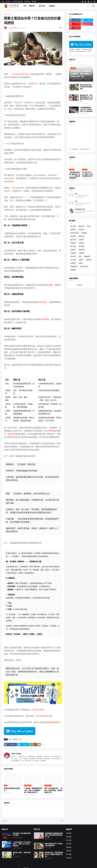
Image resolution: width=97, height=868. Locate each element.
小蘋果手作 (32, 84)
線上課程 (73, 260)
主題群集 (69, 833)
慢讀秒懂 (75, 149)
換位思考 (73, 236)
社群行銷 (73, 256)
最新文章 (32, 6)
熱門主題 (42, 6)
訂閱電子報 (27, 1)
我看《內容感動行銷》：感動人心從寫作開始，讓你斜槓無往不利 (53, 790)
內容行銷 (69, 840)
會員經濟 (73, 243)
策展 (80, 256)
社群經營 (81, 253)
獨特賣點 (49, 285)
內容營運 (69, 837)
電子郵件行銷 (84, 266)
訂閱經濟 (73, 263)
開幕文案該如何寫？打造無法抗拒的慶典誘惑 (86, 87)
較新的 (5, 821)
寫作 (20, 739)
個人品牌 (73, 226)
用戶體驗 (81, 246)
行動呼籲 (45, 319)
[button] (89, 6)
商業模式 (73, 230)
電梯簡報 (73, 270)
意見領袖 (16, 188)
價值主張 (81, 226)
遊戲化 (81, 263)
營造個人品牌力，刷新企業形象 (22, 853)
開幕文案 (12, 434)
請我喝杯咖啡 (52, 722)
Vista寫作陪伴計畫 (17, 1)
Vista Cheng (16, 754)
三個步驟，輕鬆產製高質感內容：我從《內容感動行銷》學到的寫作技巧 (33, 790)
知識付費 (81, 250)
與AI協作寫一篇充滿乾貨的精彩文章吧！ (22, 834)
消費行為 (81, 243)
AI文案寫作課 (38, 710)
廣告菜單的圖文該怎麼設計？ (12, 789)
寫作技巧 (81, 230)
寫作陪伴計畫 (74, 233)
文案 (10, 14)
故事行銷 (81, 236)
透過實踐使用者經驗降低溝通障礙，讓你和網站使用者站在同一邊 (54, 835)
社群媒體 (73, 253)
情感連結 (43, 302)
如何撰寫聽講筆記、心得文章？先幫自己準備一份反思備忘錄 (86, 109)
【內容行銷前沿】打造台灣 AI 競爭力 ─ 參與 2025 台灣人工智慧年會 (22, 844)
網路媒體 (87, 256)
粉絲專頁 (52, 6)
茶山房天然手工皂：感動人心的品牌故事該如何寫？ (88, 174)
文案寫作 (81, 240)
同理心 (89, 226)
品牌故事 (10, 181)
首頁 (3, 1)
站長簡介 (8, 1)
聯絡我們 (34, 1)
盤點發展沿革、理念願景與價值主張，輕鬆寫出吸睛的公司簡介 (86, 98)
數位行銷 (73, 240)
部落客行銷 (74, 266)
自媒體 (81, 260)
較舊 (62, 821)
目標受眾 (73, 250)
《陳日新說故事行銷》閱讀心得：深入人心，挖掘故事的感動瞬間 (75, 175)
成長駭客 (84, 233)
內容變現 (69, 844)
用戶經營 (73, 246)
